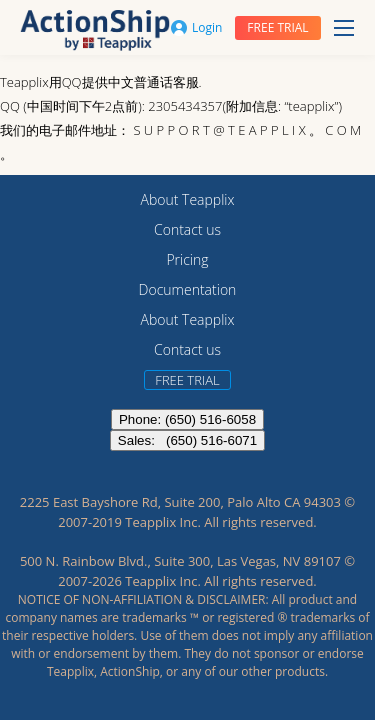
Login (196, 27)
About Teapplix (188, 199)
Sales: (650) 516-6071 (187, 440)
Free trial (277, 27)
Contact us (187, 229)
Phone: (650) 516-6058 (187, 419)
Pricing (187, 259)
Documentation (188, 289)
